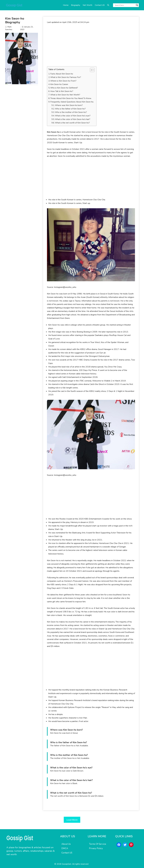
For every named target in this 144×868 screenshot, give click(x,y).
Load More (72, 820)
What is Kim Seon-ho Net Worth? (65, 95)
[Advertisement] (91, 45)
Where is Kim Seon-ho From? (63, 81)
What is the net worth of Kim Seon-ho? (72, 123)
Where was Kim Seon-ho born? (69, 105)
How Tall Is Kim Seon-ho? (62, 91)
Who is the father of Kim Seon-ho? (70, 109)
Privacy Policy (96, 848)
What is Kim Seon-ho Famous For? (66, 77)
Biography (76, 5)
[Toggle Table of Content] (91, 70)
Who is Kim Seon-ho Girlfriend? (64, 88)
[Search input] (125, 5)
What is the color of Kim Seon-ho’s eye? (73, 116)
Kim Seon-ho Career (59, 84)
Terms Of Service (98, 844)
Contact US (100, 5)
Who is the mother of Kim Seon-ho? (71, 112)
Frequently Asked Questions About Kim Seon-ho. (72, 102)
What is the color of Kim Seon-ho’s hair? (73, 119)
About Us (66, 844)
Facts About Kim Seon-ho (62, 74)
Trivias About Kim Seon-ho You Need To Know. (71, 98)
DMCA (65, 848)
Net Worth (87, 5)
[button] (108, 5)
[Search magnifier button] (137, 5)
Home (66, 5)
